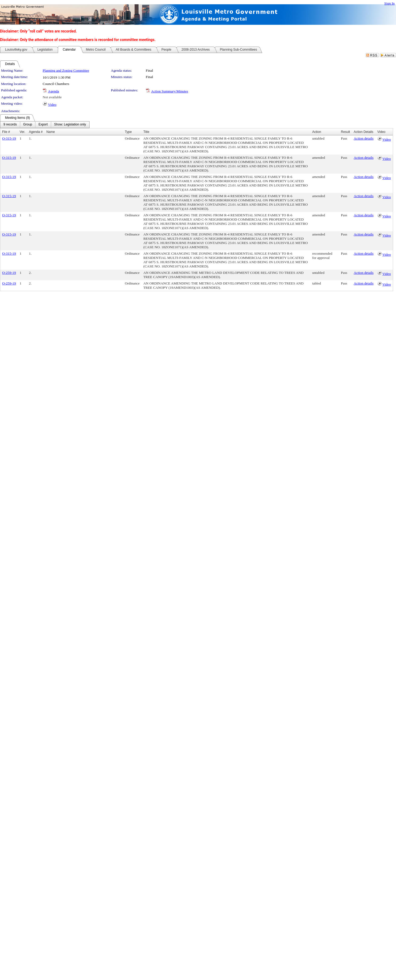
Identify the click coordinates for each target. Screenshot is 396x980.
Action (317, 132)
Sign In (389, 3)
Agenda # (36, 132)
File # (6, 132)
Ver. (23, 132)
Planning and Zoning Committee (66, 70)
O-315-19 (9, 138)
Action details (363, 138)
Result (345, 132)
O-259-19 (9, 273)
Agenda (53, 91)
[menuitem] (10, 125)
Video (52, 105)
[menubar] (45, 125)
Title (146, 132)
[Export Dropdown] (43, 125)
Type (128, 132)
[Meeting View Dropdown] (70, 125)
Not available (52, 97)
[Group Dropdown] (28, 125)
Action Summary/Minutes (170, 91)
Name (51, 132)
